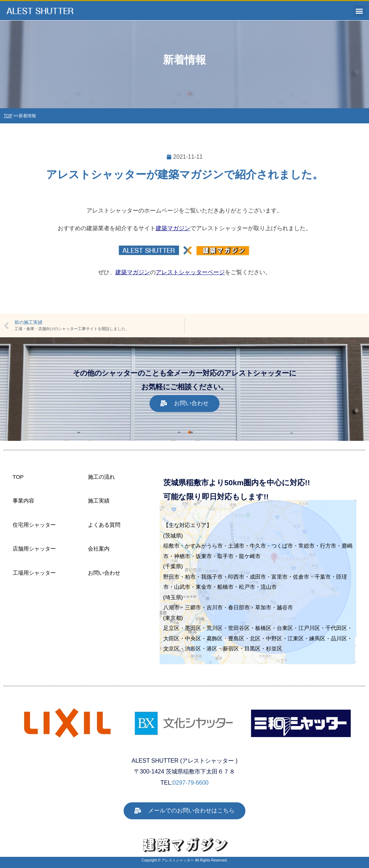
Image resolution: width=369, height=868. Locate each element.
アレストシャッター (178, 860)
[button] (359, 11)
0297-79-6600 (191, 783)
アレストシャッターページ (190, 272)
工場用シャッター (34, 573)
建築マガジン (173, 228)
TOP (8, 116)
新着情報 (27, 116)
